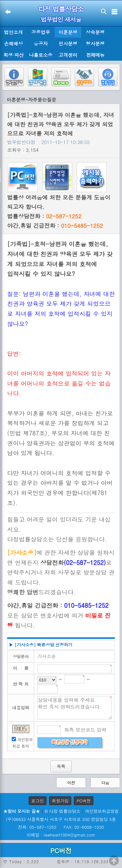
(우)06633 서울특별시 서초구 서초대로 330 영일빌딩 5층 (61, 819)
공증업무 (41, 32)
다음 (105, 782)
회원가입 (60, 801)
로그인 (38, 801)
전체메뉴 (95, 55)
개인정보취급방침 (102, 811)
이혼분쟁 (68, 32)
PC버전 (84, 801)
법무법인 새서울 (61, 19)
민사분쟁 (68, 43)
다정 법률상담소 (61, 9)
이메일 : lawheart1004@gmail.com (61, 835)
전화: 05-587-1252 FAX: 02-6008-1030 (61, 827)
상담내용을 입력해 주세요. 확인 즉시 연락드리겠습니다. (75, 708)
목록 (61, 766)
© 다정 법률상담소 (62, 811)
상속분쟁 (95, 32)
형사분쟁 (95, 43)
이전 (71, 782)
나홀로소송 (41, 55)
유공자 (41, 43)
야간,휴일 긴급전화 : (55, 226)
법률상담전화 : (44, 216)
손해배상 (14, 43)
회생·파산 (13, 55)
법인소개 (14, 32)
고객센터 (68, 55)
